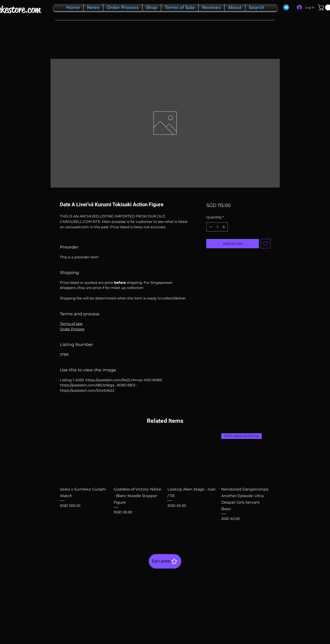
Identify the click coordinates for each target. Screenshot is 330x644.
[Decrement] (210, 227)
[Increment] (224, 227)
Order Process (72, 329)
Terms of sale (71, 324)
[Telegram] (286, 7)
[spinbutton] (217, 227)
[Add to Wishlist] (266, 244)
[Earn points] (165, 561)
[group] (165, 484)
